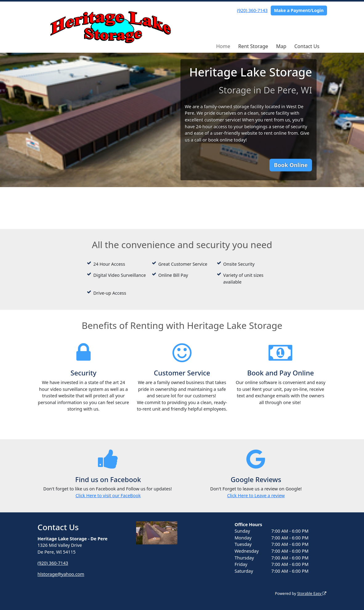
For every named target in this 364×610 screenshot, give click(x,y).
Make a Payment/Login (299, 10)
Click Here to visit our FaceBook (108, 495)
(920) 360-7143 (252, 10)
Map (281, 46)
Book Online (291, 165)
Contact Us (307, 46)
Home (223, 46)
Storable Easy (312, 594)
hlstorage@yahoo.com (61, 574)
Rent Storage (253, 46)
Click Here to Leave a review (256, 495)
